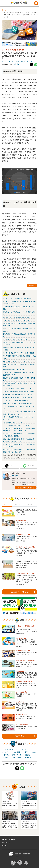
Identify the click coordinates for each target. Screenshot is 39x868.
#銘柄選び (18, 752)
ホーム (4, 10)
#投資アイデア (16, 757)
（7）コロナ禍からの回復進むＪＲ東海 (16, 425)
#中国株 (5, 757)
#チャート (27, 757)
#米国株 (27, 755)
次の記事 (32, 286)
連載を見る (25, 736)
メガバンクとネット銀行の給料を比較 (16, 400)
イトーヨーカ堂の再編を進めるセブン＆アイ (18, 394)
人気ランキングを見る (23, 592)
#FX (17, 750)
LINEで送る (29, 466)
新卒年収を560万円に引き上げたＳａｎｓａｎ (18, 397)
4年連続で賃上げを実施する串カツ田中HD (17, 317)
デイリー (7, 504)
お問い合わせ (6, 842)
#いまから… (7, 752)
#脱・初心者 (17, 755)
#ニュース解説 (14, 62)
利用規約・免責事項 (8, 839)
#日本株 (5, 62)
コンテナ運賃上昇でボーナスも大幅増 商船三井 (19, 353)
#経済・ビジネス (27, 62)
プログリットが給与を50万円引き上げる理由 (18, 388)
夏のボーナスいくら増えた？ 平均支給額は (18, 298)
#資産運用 (6, 755)
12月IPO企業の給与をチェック (13, 422)
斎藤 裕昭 (16, 64)
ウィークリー (19, 504)
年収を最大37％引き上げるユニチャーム (16, 361)
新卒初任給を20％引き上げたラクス (15, 370)
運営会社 (4, 846)
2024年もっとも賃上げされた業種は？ (16, 339)
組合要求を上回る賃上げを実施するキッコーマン (19, 403)
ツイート (10, 466)
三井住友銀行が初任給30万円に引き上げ (16, 320)
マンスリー (32, 504)
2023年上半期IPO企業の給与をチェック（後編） (19, 391)
